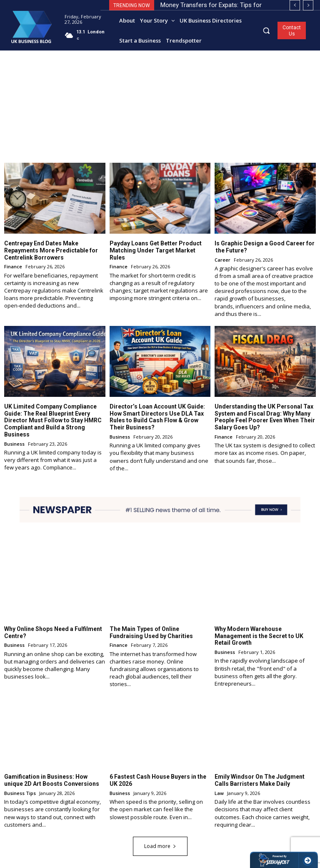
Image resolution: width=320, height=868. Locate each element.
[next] (308, 5)
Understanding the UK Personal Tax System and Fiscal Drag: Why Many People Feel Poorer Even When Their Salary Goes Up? (265, 416)
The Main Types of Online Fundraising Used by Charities (151, 632)
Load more (160, 846)
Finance (13, 266)
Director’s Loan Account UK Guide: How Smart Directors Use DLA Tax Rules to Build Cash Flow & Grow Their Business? (157, 416)
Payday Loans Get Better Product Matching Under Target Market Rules (156, 250)
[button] (266, 30)
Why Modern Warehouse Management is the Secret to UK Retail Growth (259, 636)
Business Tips (20, 793)
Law (219, 793)
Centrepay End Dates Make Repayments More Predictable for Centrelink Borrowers (51, 250)
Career (222, 259)
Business (14, 443)
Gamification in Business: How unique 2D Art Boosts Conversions (52, 780)
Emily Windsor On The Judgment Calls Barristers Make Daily (260, 780)
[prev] (295, 5)
